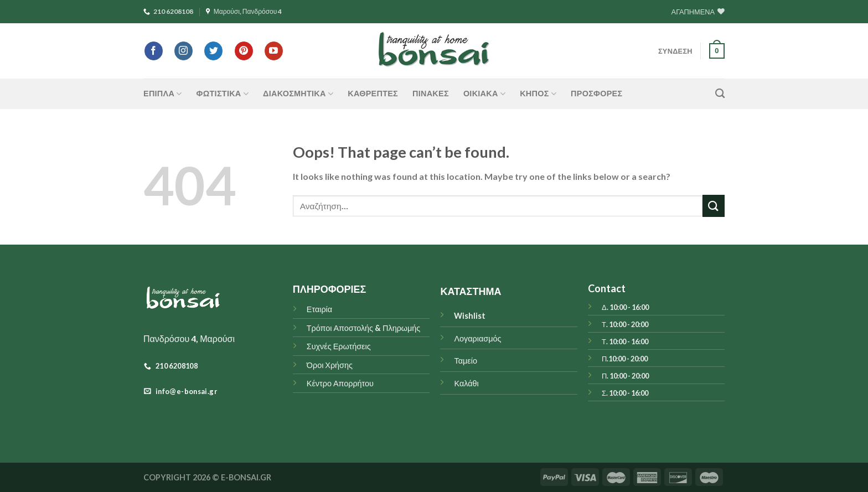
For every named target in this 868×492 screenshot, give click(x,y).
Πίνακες (431, 93)
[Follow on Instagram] (184, 51)
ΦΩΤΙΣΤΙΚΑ (223, 94)
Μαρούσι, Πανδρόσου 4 (244, 11)
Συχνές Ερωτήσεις (339, 346)
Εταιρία (319, 309)
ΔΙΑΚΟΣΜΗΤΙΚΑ (298, 94)
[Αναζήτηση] (720, 94)
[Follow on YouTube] (274, 51)
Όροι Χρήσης (330, 365)
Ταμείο (465, 361)
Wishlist (470, 316)
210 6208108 (168, 11)
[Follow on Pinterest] (244, 51)
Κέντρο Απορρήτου (340, 383)
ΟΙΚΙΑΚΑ (484, 94)
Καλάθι (466, 383)
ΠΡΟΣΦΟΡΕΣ (596, 93)
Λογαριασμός (477, 338)
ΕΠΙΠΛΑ (163, 94)
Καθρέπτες (373, 93)
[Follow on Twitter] (213, 51)
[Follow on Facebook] (154, 51)
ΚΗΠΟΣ (538, 94)
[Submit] (714, 206)
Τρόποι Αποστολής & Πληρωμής (364, 328)
